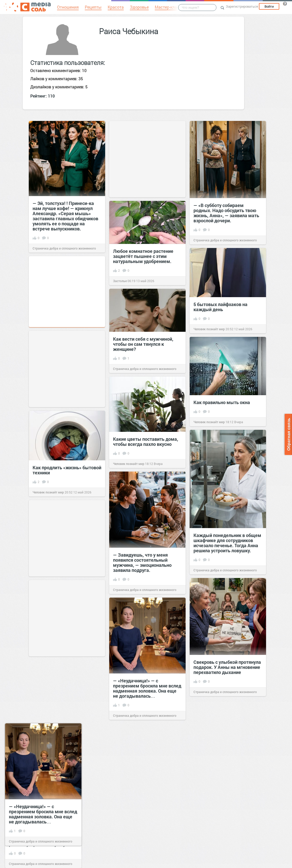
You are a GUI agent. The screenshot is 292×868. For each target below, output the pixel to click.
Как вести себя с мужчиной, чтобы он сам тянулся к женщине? (143, 344)
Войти (269, 6)
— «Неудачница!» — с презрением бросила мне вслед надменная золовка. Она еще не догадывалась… (147, 688)
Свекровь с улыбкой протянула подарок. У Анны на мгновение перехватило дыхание (227, 667)
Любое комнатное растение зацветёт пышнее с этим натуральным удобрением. (143, 256)
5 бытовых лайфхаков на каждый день (220, 307)
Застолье (120, 281)
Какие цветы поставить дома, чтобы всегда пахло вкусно (146, 442)
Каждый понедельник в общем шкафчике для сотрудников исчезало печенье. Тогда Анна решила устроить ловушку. (227, 543)
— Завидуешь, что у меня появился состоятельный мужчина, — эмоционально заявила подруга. (142, 562)
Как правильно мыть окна (222, 402)
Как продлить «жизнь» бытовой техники (67, 470)
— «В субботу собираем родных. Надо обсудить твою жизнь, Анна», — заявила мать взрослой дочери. (226, 213)
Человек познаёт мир (209, 329)
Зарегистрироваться (242, 6)
